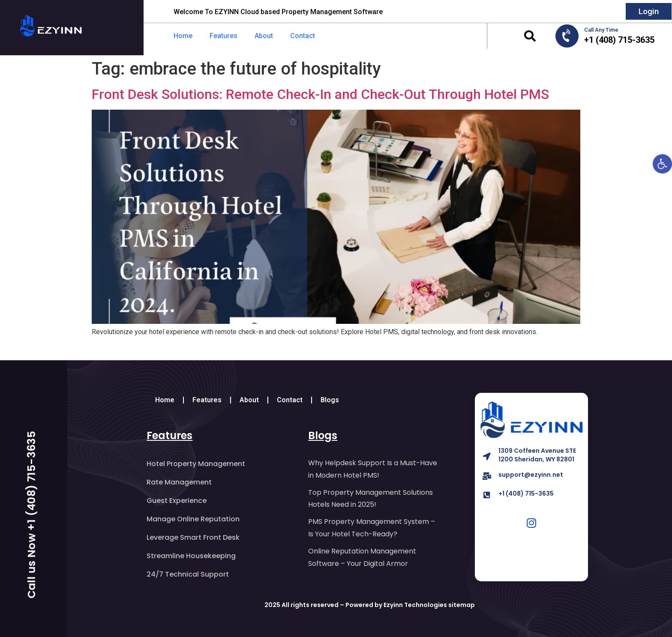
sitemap (462, 605)
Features (223, 36)
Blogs (330, 400)
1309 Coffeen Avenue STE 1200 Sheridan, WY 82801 (537, 455)
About (264, 36)
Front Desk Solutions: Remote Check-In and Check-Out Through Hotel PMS (320, 94)
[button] (530, 36)
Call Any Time (601, 30)
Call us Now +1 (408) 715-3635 (31, 515)
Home (183, 36)
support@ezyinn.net (531, 475)
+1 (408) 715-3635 (526, 493)
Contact (303, 36)
